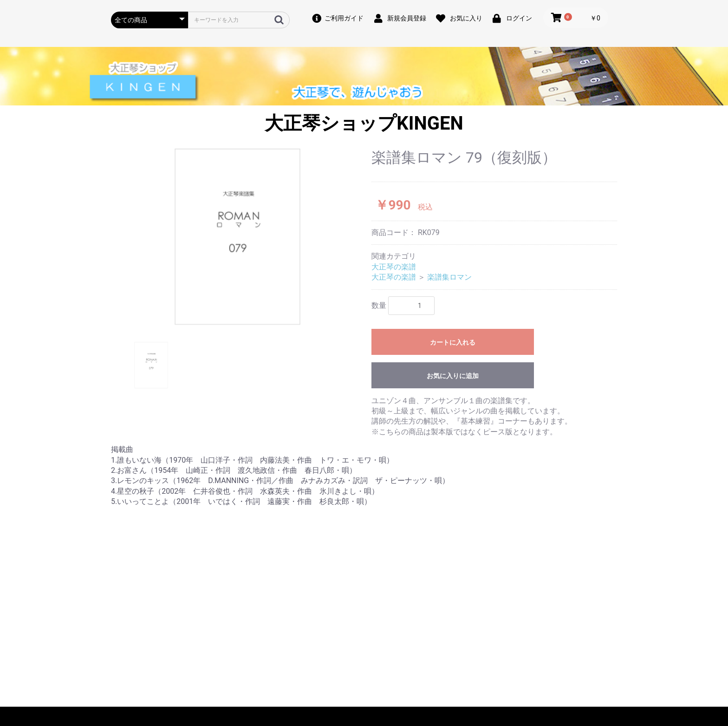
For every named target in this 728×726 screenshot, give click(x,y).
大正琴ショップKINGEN (364, 123)
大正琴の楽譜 (394, 267)
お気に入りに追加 (453, 376)
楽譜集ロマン (449, 277)
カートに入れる (453, 342)
